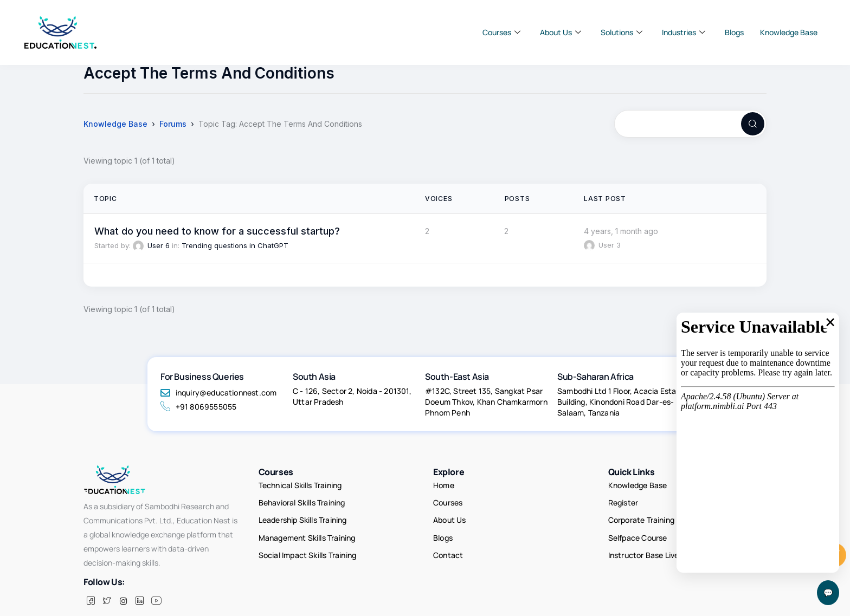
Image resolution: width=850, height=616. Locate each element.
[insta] (123, 585)
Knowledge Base (789, 32)
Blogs (734, 32)
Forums (173, 124)
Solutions (622, 33)
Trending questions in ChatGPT (235, 245)
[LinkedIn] (139, 585)
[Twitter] (107, 585)
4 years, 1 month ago (621, 231)
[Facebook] (91, 585)
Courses (501, 33)
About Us (561, 33)
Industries (684, 33)
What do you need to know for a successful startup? (217, 231)
